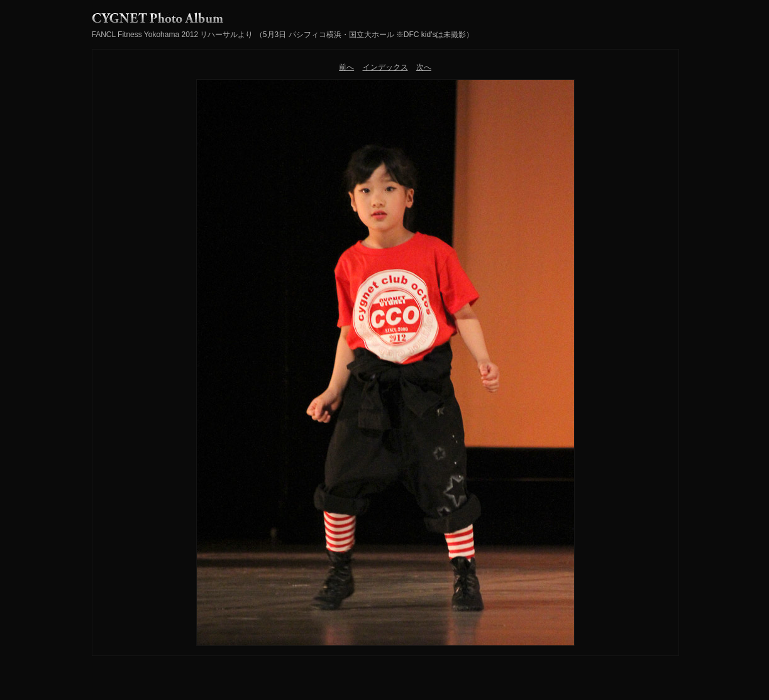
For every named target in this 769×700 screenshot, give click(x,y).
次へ (424, 67)
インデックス (385, 67)
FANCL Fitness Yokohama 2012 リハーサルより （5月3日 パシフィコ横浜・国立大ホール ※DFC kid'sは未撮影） (283, 35)
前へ (346, 67)
